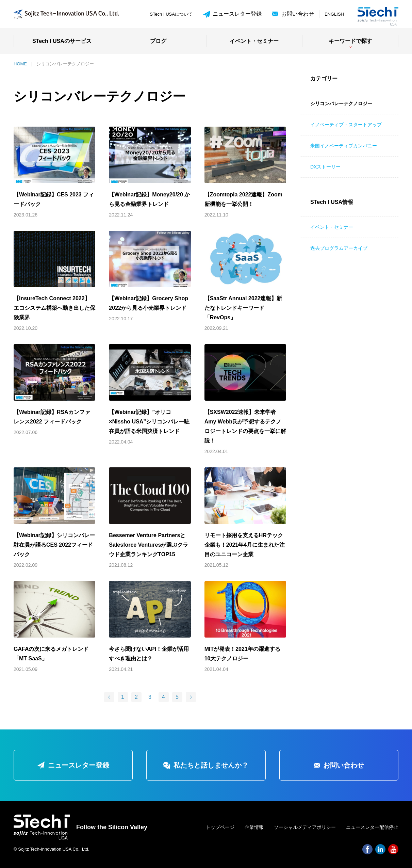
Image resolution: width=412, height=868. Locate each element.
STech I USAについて (171, 14)
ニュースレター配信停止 (372, 827)
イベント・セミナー (254, 41)
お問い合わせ (298, 14)
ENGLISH (334, 14)
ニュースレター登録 (232, 14)
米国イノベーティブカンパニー (344, 146)
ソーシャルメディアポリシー (305, 827)
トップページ (220, 827)
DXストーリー (325, 167)
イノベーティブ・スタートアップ (346, 125)
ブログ (158, 41)
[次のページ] (191, 697)
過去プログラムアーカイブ (339, 248)
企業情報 (254, 827)
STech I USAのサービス (62, 41)
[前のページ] (109, 697)
